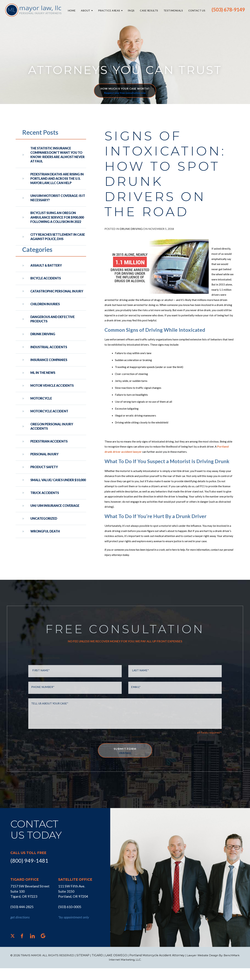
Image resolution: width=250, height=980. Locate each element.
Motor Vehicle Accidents (52, 385)
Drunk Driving (131, 235)
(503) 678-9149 (228, 10)
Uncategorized (44, 518)
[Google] (43, 948)
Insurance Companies (49, 360)
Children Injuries (45, 304)
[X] (13, 948)
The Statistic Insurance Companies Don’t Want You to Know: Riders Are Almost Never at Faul (57, 155)
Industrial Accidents (49, 347)
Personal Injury (44, 454)
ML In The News (43, 373)
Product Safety (44, 467)
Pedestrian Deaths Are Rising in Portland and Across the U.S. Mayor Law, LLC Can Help (57, 179)
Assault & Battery (46, 265)
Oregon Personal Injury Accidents (52, 426)
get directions (20, 929)
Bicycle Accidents (46, 278)
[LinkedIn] (32, 948)
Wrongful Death (45, 531)
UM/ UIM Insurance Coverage (55, 506)
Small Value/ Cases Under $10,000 (58, 480)
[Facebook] (22, 948)
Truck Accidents (45, 493)
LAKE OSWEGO (117, 967)
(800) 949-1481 (28, 872)
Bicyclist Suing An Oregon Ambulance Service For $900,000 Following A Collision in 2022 (57, 217)
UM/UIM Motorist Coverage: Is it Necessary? (58, 198)
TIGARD (98, 967)
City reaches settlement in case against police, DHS (58, 237)
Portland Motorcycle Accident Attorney (158, 967)
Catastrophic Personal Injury (57, 291)
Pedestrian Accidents (49, 441)
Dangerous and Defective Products (53, 319)
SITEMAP (84, 967)
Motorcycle (41, 398)
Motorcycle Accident (49, 411)
